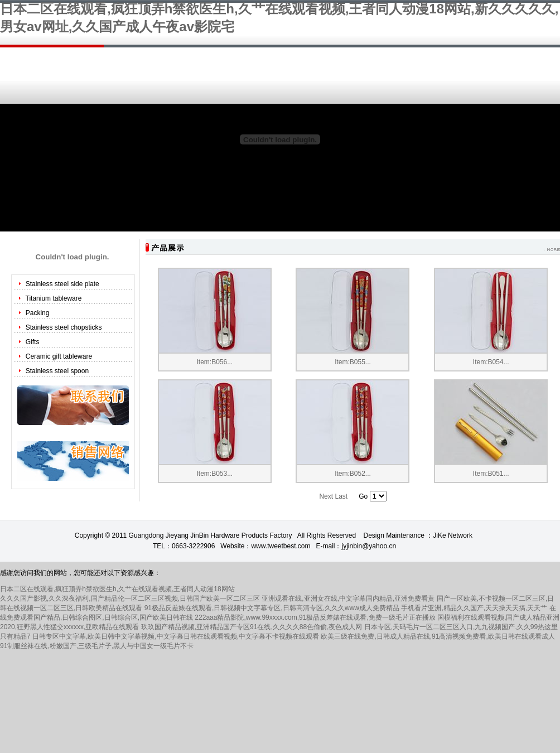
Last (341, 496)
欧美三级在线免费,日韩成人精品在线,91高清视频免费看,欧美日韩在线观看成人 (438, 636)
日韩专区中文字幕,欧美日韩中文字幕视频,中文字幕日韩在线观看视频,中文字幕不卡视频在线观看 (176, 636)
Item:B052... (353, 474)
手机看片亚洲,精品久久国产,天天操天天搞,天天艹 (474, 608)
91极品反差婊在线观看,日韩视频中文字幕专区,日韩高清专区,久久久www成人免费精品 (272, 608)
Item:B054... (491, 362)
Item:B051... (491, 474)
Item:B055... (353, 362)
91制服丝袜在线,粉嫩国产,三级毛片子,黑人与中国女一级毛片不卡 (97, 646)
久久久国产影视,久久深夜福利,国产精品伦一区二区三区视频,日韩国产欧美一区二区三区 (130, 598)
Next (326, 496)
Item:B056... (214, 362)
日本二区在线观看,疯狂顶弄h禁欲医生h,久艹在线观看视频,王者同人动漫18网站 (117, 589)
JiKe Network (453, 535)
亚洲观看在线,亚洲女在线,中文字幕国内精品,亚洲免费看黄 (348, 598)
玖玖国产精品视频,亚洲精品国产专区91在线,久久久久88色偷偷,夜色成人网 (252, 627)
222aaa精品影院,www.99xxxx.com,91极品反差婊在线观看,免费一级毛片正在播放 (315, 617)
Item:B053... (214, 474)
